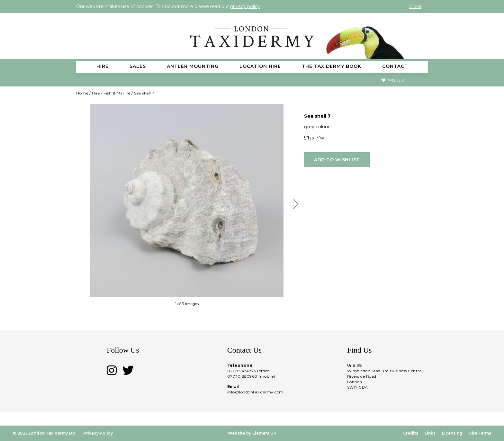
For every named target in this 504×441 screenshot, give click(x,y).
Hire (96, 93)
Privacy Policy (98, 433)
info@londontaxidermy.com (255, 392)
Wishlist (394, 80)
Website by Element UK (252, 433)
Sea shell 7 (144, 93)
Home (82, 93)
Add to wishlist (337, 160)
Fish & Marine (117, 93)
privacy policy (245, 6)
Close (415, 6)
